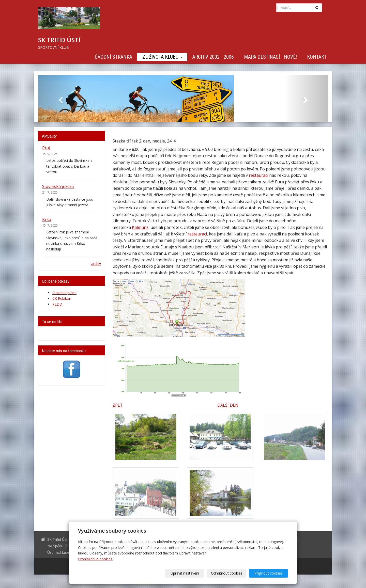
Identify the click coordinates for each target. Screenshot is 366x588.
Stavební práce (64, 293)
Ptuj (46, 148)
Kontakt (317, 57)
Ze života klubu (162, 57)
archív (96, 264)
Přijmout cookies (269, 573)
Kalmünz (140, 227)
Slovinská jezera (58, 186)
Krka (47, 219)
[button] (60, 99)
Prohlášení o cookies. (96, 559)
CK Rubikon (62, 298)
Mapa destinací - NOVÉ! (270, 57)
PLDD (57, 304)
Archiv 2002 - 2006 (213, 57)
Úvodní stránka (113, 57)
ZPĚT (118, 405)
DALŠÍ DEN (228, 405)
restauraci (258, 175)
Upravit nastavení (185, 573)
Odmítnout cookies (227, 573)
